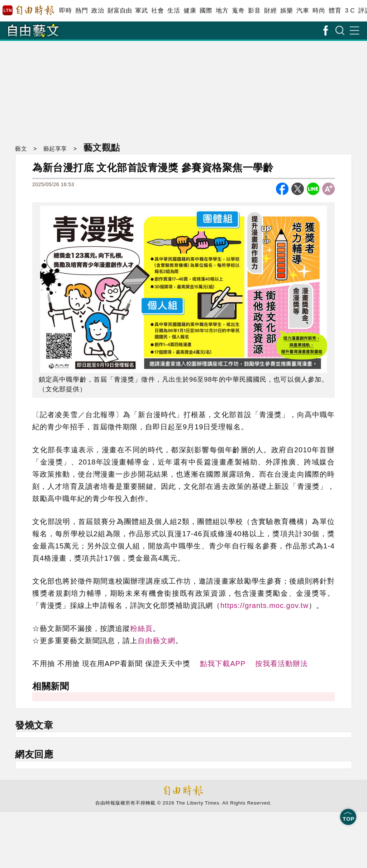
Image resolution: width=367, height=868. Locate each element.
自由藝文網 (156, 641)
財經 (270, 11)
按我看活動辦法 (282, 664)
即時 (65, 11)
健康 (190, 11)
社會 (158, 11)
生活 (174, 11)
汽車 (303, 11)
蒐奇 (238, 11)
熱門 (82, 11)
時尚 (319, 11)
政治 (98, 11)
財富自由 (120, 11)
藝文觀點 (102, 147)
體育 (335, 11)
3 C (350, 11)
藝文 (21, 149)
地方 (222, 11)
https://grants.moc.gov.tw (264, 605)
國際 (206, 11)
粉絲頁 (141, 628)
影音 (254, 11)
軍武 (141, 11)
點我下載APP (223, 664)
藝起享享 (55, 149)
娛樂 (287, 11)
